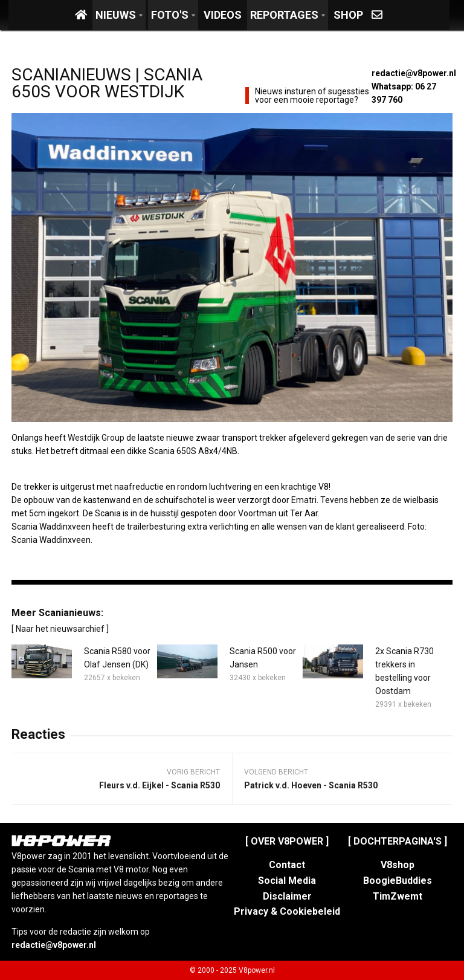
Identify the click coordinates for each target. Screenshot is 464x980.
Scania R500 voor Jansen (263, 658)
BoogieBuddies (398, 881)
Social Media (287, 881)
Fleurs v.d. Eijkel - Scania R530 (159, 785)
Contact (287, 865)
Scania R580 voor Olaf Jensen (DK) (117, 658)
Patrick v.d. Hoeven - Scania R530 (311, 785)
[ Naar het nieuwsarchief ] (60, 629)
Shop (348, 15)
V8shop (398, 865)
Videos (223, 15)
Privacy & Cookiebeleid (287, 911)
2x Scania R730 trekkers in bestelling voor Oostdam (404, 671)
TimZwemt (398, 896)
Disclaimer (287, 896)
